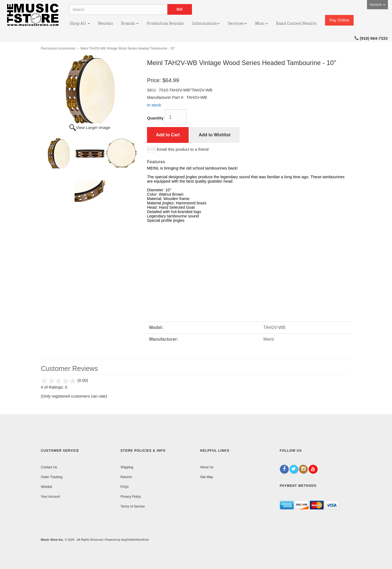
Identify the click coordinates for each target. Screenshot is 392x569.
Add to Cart (168, 135)
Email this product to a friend (183, 149)
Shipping (127, 467)
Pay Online (339, 20)
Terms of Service (133, 506)
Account (377, 5)
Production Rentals (165, 23)
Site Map (206, 477)
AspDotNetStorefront (135, 540)
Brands (130, 23)
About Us (207, 467)
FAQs (125, 487)
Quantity (155, 118)
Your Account (50, 497)
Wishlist (46, 487)
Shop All (80, 23)
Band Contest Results (296, 23)
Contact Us (49, 467)
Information (206, 23)
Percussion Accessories (58, 48)
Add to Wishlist (215, 135)
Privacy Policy (131, 497)
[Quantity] (176, 117)
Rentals (105, 23)
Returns (126, 477)
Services (237, 23)
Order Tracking (52, 477)
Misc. (261, 23)
